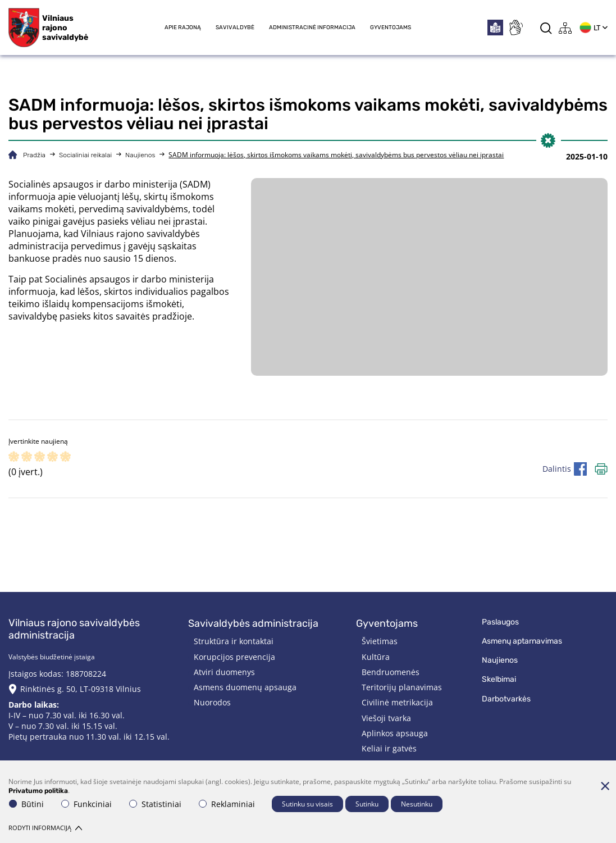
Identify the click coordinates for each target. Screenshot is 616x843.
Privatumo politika (38, 791)
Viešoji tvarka (386, 718)
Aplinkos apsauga (395, 733)
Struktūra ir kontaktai (234, 641)
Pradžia (34, 155)
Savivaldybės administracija (253, 623)
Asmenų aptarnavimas (522, 641)
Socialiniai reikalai (85, 155)
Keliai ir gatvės (389, 748)
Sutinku (367, 804)
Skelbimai (499, 679)
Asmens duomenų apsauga (245, 687)
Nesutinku (417, 804)
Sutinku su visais (307, 804)
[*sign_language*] (515, 28)
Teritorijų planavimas (402, 687)
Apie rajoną (183, 28)
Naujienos (140, 155)
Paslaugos (500, 622)
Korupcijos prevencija (234, 657)
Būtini (26, 804)
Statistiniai (155, 804)
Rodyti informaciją (45, 828)
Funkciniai (86, 804)
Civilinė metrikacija (397, 702)
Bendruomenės (391, 672)
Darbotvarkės (506, 699)
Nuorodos (212, 702)
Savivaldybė (235, 28)
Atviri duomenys (224, 672)
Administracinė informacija (312, 28)
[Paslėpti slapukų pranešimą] (605, 786)
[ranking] (65, 457)
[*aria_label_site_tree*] (565, 28)
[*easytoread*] (495, 28)
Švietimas (380, 641)
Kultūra (376, 657)
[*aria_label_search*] (546, 28)
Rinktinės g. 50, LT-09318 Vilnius (81, 689)
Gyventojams (391, 28)
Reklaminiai (227, 804)
